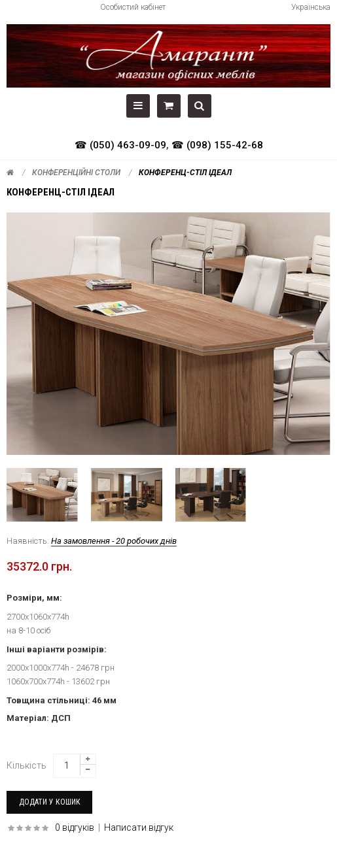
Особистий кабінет (133, 7)
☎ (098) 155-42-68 (217, 145)
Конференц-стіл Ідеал (185, 173)
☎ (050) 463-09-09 (120, 145)
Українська (311, 7)
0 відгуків (75, 827)
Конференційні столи (76, 173)
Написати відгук (139, 827)
